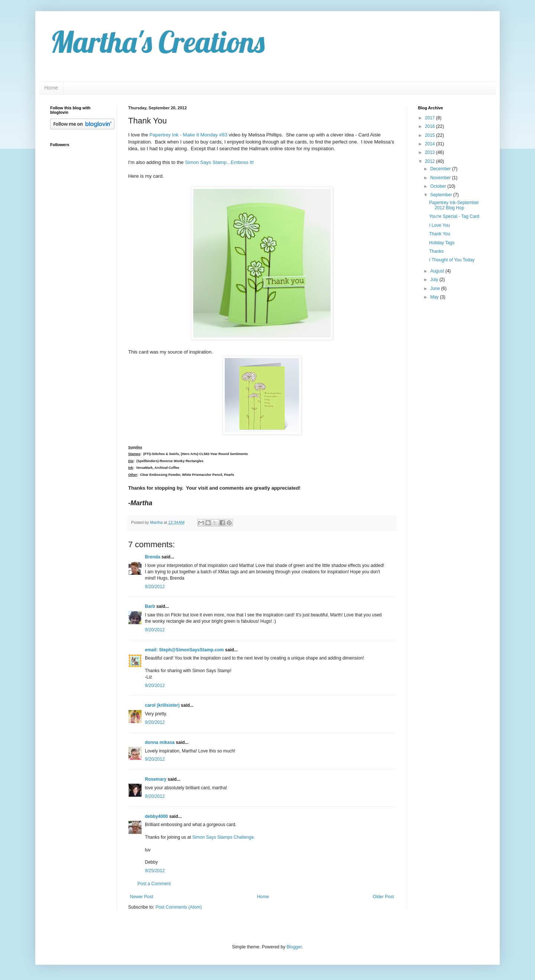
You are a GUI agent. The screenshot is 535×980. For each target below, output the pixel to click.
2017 (431, 118)
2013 (431, 152)
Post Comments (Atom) (179, 907)
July (435, 280)
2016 (431, 126)
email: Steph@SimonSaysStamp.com (184, 650)
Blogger (294, 947)
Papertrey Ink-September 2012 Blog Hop (454, 205)
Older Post (383, 897)
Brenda (153, 557)
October (439, 186)
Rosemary (156, 779)
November (441, 178)
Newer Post (142, 897)
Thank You (440, 234)
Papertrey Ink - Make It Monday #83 (188, 135)
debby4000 (156, 816)
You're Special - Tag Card (454, 216)
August (438, 271)
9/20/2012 (155, 587)
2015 (431, 135)
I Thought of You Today (452, 260)
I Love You (440, 225)
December (441, 169)
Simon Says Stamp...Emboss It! (219, 162)
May (435, 297)
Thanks (436, 251)
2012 (431, 161)
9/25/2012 (155, 871)
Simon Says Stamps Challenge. (223, 837)
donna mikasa (160, 742)
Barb (150, 606)
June (436, 288)
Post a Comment (154, 884)
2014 (431, 144)
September (442, 195)
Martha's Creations (157, 42)
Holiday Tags (442, 243)
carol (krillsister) (162, 705)
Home (51, 88)
